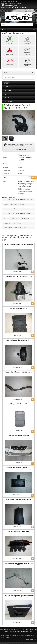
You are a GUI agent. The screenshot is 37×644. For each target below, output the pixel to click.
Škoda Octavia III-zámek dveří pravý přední (18, 244)
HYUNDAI (7, 90)
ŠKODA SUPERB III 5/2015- (22, 218)
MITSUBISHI (8, 102)
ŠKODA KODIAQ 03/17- (21, 228)
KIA (5, 94)
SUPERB (12, 218)
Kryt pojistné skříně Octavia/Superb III (19, 500)
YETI (11, 204)
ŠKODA (7, 83)
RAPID (11, 223)
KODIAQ (11, 228)
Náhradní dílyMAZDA (27, 62)
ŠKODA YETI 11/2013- (19, 204)
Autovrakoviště (6, 629)
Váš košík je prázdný (9, 77)
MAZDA (7, 98)
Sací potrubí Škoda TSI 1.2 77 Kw (18, 531)
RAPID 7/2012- (18, 223)
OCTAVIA (12, 200)
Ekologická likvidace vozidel (24, 629)
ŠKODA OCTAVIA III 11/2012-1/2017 (24, 200)
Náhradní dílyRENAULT (27, 40)
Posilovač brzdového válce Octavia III (19, 340)
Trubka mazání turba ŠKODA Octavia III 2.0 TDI (18, 564)
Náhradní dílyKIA (10, 62)
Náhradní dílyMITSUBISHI (10, 51)
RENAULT (7, 87)
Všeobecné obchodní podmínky (21, 635)
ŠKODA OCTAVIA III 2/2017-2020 (24, 214)
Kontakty (12, 631)
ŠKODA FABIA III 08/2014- (20, 209)
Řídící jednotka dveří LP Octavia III (18, 468)
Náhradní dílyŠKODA (10, 40)
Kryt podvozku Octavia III (19, 308)
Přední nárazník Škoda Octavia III (18, 436)
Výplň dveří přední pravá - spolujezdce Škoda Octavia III (18, 596)
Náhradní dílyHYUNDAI (27, 51)
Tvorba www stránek (30, 639)
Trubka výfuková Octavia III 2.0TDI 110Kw (18, 372)
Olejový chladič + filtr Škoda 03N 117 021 (18, 276)
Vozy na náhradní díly (25, 631)
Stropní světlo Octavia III (19, 404)
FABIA (11, 209)
